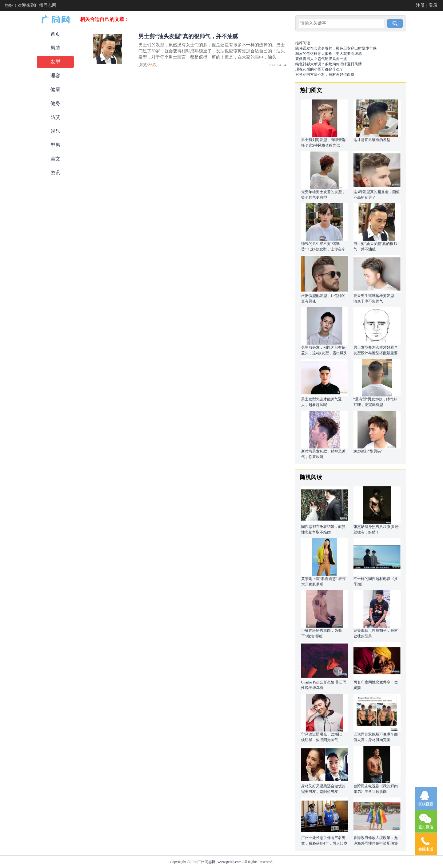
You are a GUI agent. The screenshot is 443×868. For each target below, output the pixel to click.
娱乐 (55, 131)
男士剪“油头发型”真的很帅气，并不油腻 (188, 36)
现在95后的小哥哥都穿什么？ (319, 69)
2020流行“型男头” (368, 451)
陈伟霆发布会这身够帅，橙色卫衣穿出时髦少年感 (336, 48)
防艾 (55, 117)
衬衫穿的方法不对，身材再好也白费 (325, 75)
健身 (55, 103)
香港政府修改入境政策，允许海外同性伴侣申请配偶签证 (376, 843)
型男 (55, 145)
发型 (55, 62)
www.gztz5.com (229, 862)
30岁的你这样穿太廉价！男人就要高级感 (329, 54)
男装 (55, 48)
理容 (55, 76)
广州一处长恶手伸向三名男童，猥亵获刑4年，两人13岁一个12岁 (324, 843)
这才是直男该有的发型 (372, 140)
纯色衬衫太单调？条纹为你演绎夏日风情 (329, 64)
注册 (420, 5)
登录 (433, 5)
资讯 (55, 173)
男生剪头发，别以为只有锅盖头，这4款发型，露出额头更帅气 (324, 353)
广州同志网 (206, 862)
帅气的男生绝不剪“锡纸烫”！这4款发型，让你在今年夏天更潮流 (323, 249)
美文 (55, 159)
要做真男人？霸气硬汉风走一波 (321, 59)
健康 (55, 89)
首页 (55, 34)
